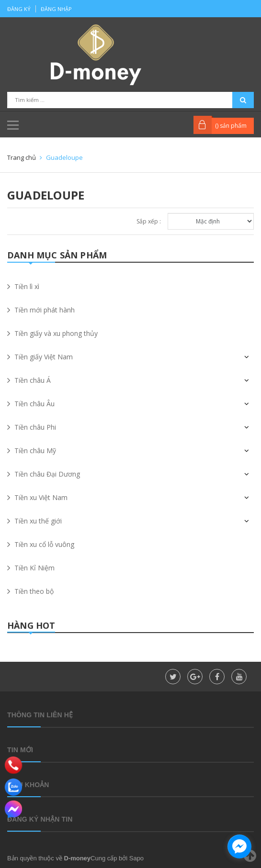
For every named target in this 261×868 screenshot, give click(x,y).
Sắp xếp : (149, 221)
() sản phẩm (231, 126)
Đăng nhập (56, 9)
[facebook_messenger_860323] (239, 846)
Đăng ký (19, 9)
